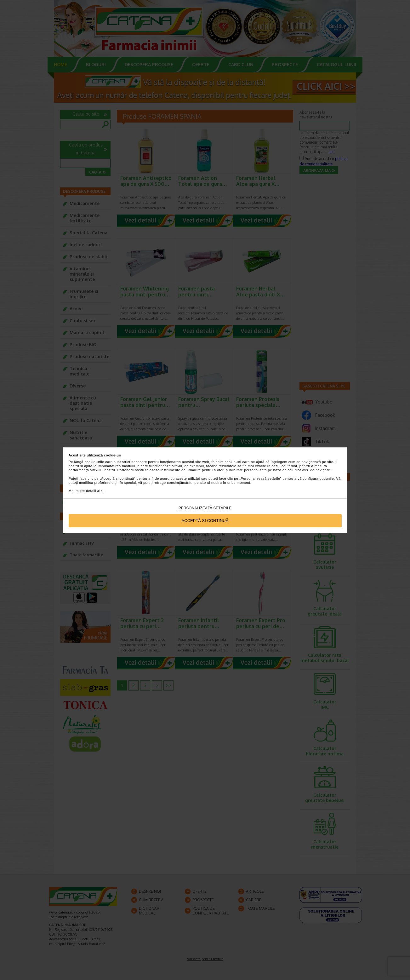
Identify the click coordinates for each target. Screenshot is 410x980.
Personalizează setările (205, 508)
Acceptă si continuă (205, 521)
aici (100, 491)
